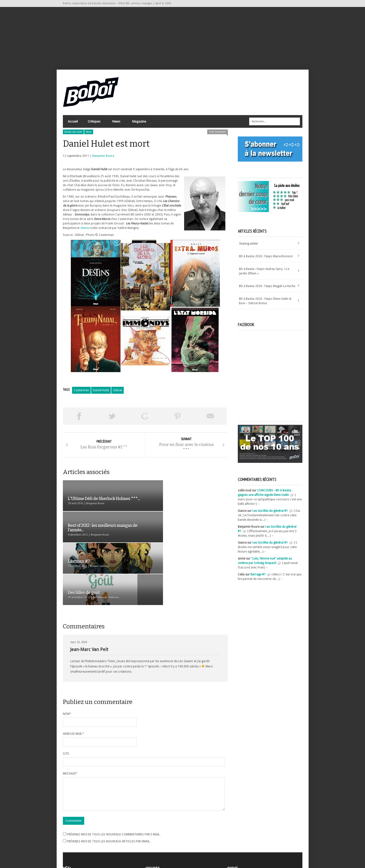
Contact (234, 835)
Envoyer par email (210, 419)
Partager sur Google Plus (145, 419)
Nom (67, 656)
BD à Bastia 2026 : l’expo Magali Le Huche (267, 289)
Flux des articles (77, 837)
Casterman (81, 393)
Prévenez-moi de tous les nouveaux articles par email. (109, 789)
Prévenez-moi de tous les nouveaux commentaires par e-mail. (114, 782)
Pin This (178, 419)
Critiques (94, 126)
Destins (85, 231)
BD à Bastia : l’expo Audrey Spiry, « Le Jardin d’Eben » (264, 274)
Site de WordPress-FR (77, 846)
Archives (151, 828)
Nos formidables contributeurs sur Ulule (256, 844)
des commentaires (79, 841)
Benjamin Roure (103, 159)
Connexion (70, 832)
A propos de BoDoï (242, 827)
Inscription (70, 828)
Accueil (73, 124)
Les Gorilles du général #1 (270, 514)
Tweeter (112, 419)
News (116, 126)
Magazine (139, 126)
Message (70, 715)
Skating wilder (249, 247)
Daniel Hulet (101, 393)
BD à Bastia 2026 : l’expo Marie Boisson (266, 259)
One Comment (218, 135)
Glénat (118, 393)
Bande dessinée (73, 135)
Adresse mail (73, 676)
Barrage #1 (258, 577)
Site (66, 695)
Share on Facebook (79, 419)
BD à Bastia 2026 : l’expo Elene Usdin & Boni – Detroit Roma (265, 304)
